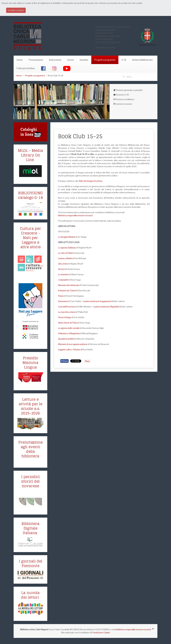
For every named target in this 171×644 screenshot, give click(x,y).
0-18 (124, 60)
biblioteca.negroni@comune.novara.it (75, 215)
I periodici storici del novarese (30, 481)
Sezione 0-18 (121, 95)
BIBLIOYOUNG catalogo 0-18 (30, 195)
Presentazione (36, 60)
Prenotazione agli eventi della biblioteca (31, 449)
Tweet (73, 361)
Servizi (71, 60)
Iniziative (84, 60)
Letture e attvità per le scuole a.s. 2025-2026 (31, 406)
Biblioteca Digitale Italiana (31, 528)
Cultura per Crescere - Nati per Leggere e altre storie (30, 238)
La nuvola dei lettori (30, 595)
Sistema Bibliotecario (142, 60)
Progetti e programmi (105, 60)
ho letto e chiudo (16, 10)
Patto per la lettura (26, 68)
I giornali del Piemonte (31, 563)
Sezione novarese (123, 104)
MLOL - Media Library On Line (30, 155)
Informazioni (55, 60)
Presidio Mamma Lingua (30, 363)
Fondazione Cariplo (101, 633)
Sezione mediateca (124, 99)
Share (64, 361)
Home (20, 60)
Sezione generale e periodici (128, 90)
